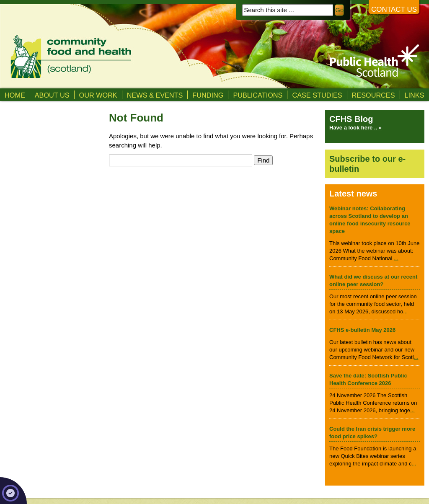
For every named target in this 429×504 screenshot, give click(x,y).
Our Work (98, 95)
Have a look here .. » (355, 128)
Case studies (317, 95)
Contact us (394, 9)
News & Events (155, 95)
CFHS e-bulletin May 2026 (362, 330)
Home (15, 95)
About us (52, 95)
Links (415, 95)
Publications (258, 95)
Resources (373, 95)
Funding (208, 95)
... (396, 258)
